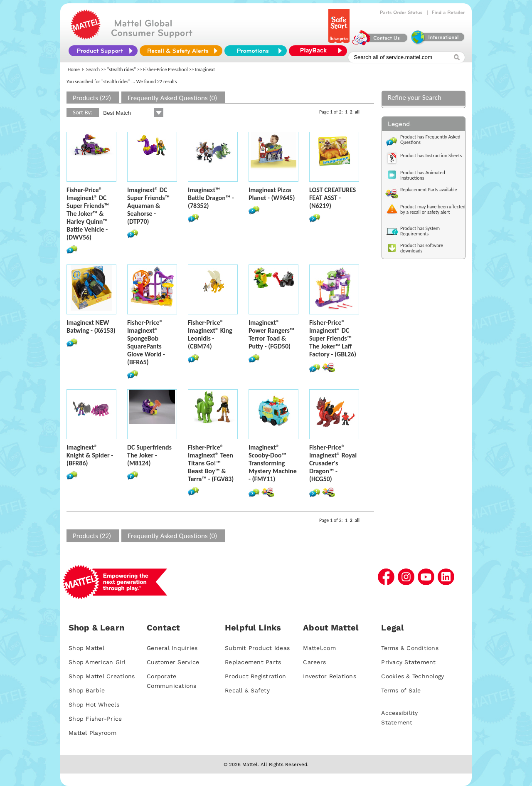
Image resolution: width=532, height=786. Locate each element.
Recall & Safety (247, 690)
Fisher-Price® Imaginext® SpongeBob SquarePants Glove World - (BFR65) (146, 342)
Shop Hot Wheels (94, 704)
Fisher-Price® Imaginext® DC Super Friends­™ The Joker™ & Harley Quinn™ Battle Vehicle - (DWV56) (88, 214)
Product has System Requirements (420, 231)
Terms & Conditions (410, 648)
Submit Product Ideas (257, 648)
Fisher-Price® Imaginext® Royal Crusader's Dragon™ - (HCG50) (333, 463)
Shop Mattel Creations (102, 676)
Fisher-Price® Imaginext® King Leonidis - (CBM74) (210, 334)
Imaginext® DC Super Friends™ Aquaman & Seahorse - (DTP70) (148, 206)
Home (74, 69)
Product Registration (255, 676)
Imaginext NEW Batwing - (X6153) (91, 326)
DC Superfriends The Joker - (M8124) (149, 455)
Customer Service (173, 662)
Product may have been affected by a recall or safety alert (433, 209)
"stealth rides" (122, 69)
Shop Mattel (86, 648)
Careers (314, 662)
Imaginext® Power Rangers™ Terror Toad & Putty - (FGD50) (271, 334)
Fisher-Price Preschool (165, 69)
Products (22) (92, 98)
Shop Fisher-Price (95, 719)
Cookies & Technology (413, 676)
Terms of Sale (401, 690)
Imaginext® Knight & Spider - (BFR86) (90, 455)
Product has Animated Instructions (423, 175)
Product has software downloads (422, 248)
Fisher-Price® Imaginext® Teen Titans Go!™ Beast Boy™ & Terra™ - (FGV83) (211, 463)
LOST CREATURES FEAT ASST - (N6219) (332, 198)
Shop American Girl (97, 662)
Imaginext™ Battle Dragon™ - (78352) (211, 198)
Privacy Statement (408, 662)
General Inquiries (172, 648)
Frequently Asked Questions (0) (172, 98)
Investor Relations (330, 676)
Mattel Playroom (92, 733)
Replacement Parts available (429, 190)
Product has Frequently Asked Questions (430, 140)
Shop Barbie (87, 690)
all (357, 112)
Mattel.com (319, 648)
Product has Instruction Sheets (431, 156)
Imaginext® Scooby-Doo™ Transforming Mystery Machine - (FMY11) (273, 463)
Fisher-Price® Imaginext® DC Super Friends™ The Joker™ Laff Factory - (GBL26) (333, 338)
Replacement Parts (253, 662)
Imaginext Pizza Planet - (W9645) (272, 194)
